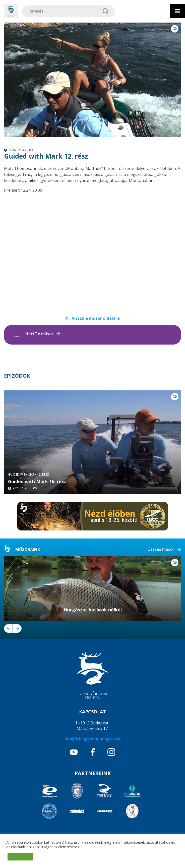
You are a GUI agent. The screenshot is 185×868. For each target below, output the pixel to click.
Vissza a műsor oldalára (96, 318)
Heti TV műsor (39, 334)
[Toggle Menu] (177, 11)
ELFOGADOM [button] (20, 856)
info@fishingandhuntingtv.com (93, 739)
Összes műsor (161, 549)
